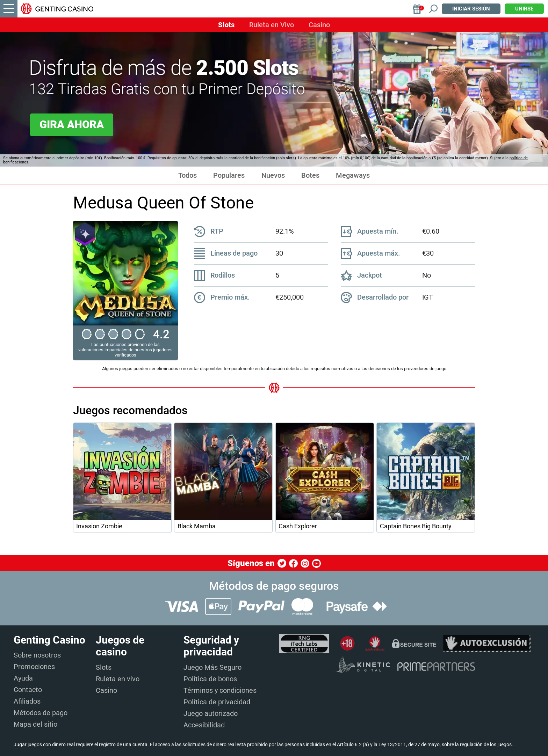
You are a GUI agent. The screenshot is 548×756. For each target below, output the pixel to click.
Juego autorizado (211, 713)
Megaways (353, 175)
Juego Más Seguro (212, 667)
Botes (310, 175)
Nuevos (273, 175)
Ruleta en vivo (118, 679)
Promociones (34, 667)
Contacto (28, 690)
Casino (319, 25)
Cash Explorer (298, 526)
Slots (226, 25)
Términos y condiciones (220, 690)
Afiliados (27, 701)
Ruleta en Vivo (272, 25)
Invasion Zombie (99, 526)
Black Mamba (197, 526)
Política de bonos (210, 679)
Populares (229, 175)
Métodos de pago (41, 713)
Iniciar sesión (471, 9)
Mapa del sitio (35, 724)
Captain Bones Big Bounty (416, 526)
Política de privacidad (217, 702)
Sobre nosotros (37, 655)
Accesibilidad (204, 725)
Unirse (524, 9)
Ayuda (23, 678)
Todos (188, 175)
